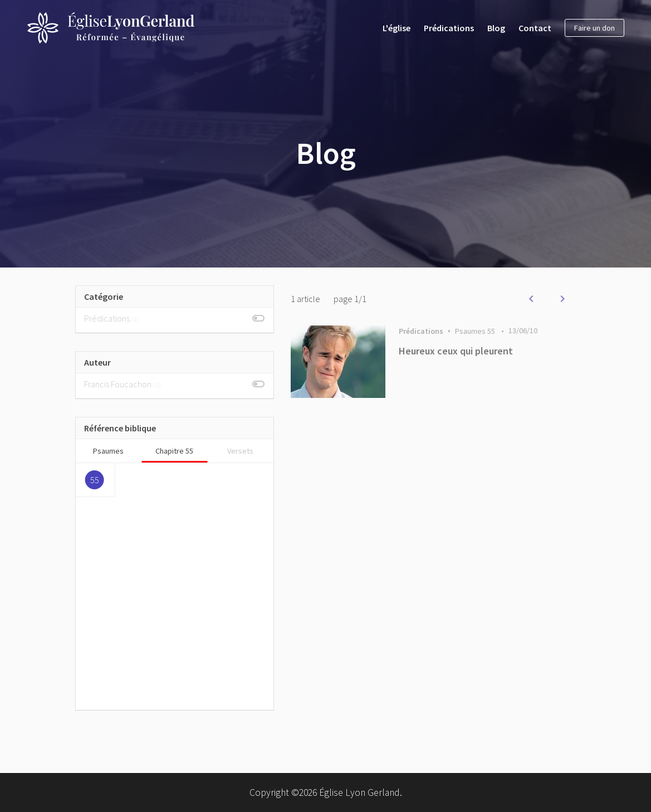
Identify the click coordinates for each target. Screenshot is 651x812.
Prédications (449, 28)
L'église (397, 28)
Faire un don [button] (594, 28)
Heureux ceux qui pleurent (456, 351)
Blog (496, 28)
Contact (535, 28)
